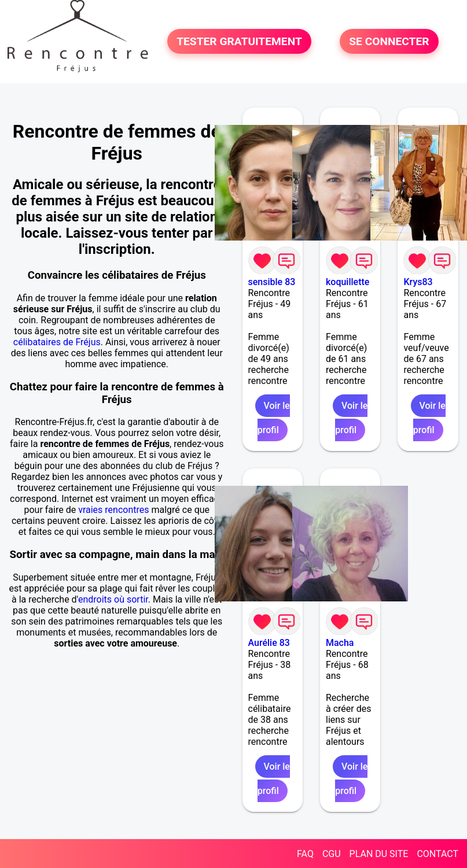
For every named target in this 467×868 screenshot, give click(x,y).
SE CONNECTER (389, 41)
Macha (340, 643)
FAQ (305, 854)
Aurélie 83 (269, 643)
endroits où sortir (113, 599)
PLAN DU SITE (379, 854)
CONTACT (437, 854)
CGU (332, 854)
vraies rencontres (113, 510)
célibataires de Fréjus (57, 342)
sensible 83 (272, 282)
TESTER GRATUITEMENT (239, 41)
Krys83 (418, 282)
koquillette (348, 282)
